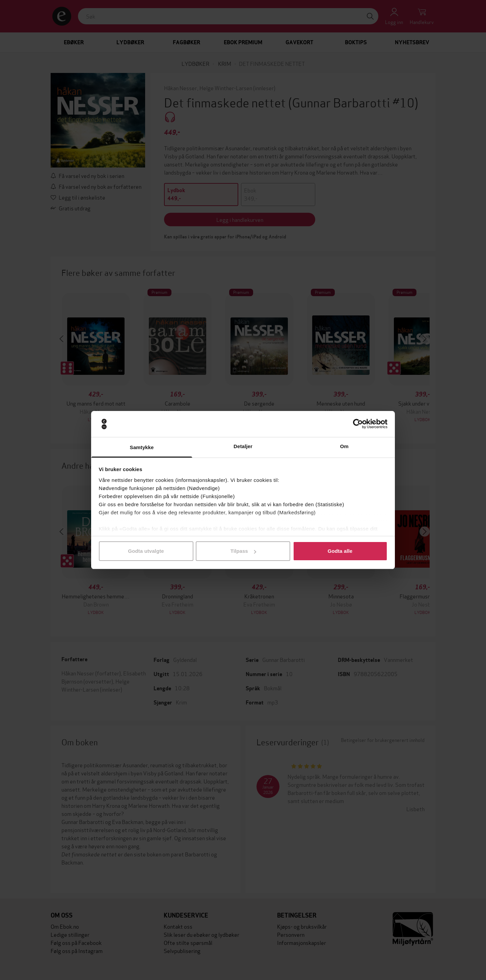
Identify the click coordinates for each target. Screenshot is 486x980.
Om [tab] (344, 446)
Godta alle (340, 551)
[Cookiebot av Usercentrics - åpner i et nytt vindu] (358, 424)
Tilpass (243, 551)
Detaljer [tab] (243, 446)
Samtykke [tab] (142, 447)
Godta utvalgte (146, 551)
